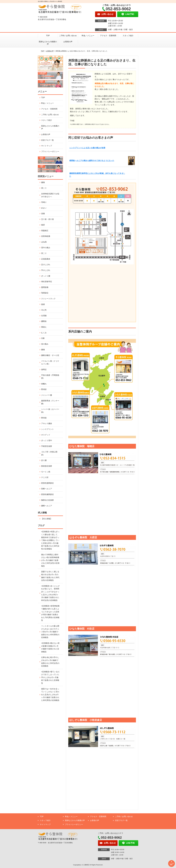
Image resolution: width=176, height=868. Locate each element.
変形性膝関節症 (47, 494)
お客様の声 (68, 42)
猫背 (43, 225)
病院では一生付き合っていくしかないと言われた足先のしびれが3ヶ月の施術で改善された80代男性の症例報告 (50, 695)
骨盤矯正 (45, 231)
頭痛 (43, 214)
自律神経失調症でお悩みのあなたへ (50, 195)
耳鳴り (44, 202)
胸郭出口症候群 (47, 500)
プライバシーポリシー (50, 151)
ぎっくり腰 (46, 276)
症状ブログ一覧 (47, 140)
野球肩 (44, 418)
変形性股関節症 (47, 483)
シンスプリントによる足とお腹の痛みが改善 (87, 148)
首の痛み (45, 344)
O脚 (43, 338)
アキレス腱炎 (47, 423)
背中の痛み (46, 248)
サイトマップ (47, 146)
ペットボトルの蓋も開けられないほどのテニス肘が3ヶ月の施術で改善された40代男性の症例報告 (50, 632)
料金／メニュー (88, 36)
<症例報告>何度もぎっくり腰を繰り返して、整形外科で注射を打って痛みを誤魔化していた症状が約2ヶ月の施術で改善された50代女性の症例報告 (50, 540)
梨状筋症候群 (47, 466)
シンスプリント (47, 429)
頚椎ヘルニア (47, 489)
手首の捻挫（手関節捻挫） (50, 377)
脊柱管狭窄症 (47, 282)
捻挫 (43, 304)
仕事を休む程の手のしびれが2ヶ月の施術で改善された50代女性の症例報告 (50, 662)
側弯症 (44, 370)
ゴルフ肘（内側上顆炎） (49, 453)
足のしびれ (46, 265)
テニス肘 (45, 477)
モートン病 (46, 472)
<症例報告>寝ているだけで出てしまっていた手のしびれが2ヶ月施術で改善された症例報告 (50, 677)
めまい (44, 208)
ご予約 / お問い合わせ (68, 36)
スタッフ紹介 (128, 36)
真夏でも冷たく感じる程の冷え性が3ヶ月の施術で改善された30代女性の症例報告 (50, 576)
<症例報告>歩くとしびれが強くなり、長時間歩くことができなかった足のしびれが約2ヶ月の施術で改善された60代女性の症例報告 (50, 593)
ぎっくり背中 (47, 441)
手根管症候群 (47, 446)
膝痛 (43, 350)
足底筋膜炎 (46, 259)
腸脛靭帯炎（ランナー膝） (50, 402)
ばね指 (44, 242)
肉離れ (44, 384)
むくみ (44, 333)
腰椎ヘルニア (47, 506)
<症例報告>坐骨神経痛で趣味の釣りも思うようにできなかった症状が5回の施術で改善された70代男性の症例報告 (50, 613)
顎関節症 (45, 293)
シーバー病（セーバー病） (50, 411)
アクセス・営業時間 (108, 36)
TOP (48, 36)
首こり (44, 253)
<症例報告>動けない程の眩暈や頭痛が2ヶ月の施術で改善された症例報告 (50, 647)
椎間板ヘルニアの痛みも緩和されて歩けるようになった (92, 161)
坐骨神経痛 (46, 236)
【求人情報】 (47, 519)
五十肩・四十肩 (47, 219)
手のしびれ (46, 270)
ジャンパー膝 (47, 395)
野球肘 (44, 389)
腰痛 (43, 182)
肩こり (44, 188)
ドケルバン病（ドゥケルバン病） (50, 362)
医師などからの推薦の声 (48, 43)
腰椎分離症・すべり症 (50, 355)
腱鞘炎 (44, 321)
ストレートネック (48, 299)
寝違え (44, 327)
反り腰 (44, 460)
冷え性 (44, 310)
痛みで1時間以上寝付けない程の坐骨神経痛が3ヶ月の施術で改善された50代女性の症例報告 (50, 560)
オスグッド (46, 435)
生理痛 (44, 316)
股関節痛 (45, 287)
